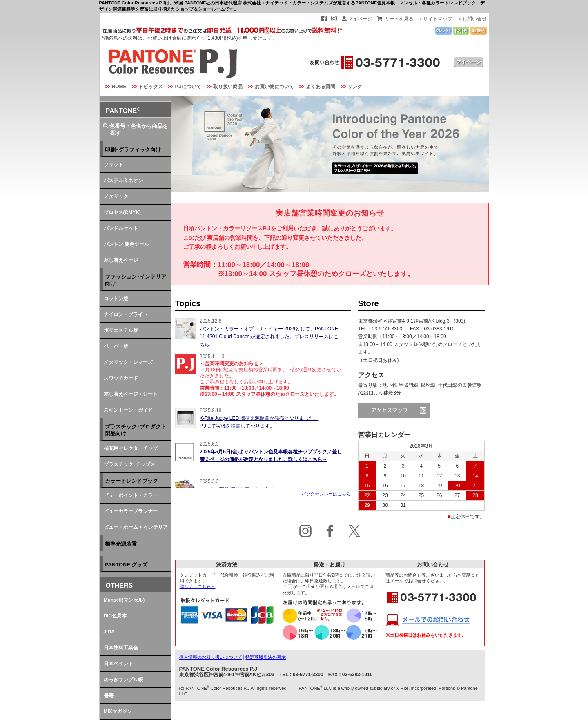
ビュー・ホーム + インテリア (136, 527)
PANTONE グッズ (126, 565)
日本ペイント (118, 664)
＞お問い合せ (472, 19)
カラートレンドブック (131, 481)
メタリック (116, 196)
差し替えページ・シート (131, 394)
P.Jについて (183, 87)
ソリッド (114, 165)
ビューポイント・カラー (131, 495)
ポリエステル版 (121, 330)
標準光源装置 (121, 544)
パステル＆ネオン (123, 181)
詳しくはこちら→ (198, 586)
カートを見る (395, 19)
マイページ (357, 19)
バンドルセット (121, 228)
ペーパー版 (116, 346)
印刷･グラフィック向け (133, 150)
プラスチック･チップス (129, 464)
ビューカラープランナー (131, 511)
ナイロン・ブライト (126, 314)
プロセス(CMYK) (122, 212)
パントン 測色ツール (126, 244)
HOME (114, 87)
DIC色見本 (115, 616)
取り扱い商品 (223, 87)
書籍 (109, 695)
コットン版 (116, 299)
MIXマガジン (118, 711)
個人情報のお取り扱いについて (211, 657)
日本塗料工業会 (121, 648)
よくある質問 (315, 87)
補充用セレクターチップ (131, 448)
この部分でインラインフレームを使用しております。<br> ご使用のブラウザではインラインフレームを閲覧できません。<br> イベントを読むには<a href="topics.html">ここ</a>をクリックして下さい (263, 403)
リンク (350, 87)
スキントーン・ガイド (128, 410)
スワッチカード (121, 378)
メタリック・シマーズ (128, 362)
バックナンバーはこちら (326, 494)
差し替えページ (121, 260)
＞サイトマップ (435, 19)
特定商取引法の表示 (266, 657)
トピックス (146, 87)
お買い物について (269, 87)
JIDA (109, 632)
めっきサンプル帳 (123, 680)
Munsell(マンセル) (124, 600)
